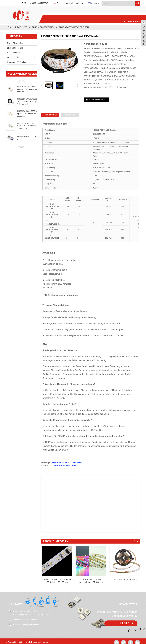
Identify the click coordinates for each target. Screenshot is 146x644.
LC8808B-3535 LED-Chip (27, 138)
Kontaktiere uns (132, 22)
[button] (21, 81)
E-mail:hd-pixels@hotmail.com (70, 3)
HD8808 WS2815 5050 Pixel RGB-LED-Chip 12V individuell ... (27, 126)
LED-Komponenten (15, 48)
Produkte (68, 14)
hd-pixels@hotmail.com (29, 625)
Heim (56, 14)
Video (109, 14)
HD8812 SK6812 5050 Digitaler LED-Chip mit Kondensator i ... (27, 114)
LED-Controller (13, 57)
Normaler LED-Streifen (17, 62)
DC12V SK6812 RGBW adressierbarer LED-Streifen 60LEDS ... (91, 581)
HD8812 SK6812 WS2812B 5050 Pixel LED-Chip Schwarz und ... (27, 101)
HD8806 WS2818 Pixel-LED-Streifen (66, 463)
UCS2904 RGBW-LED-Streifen (63, 466)
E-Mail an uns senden (98, 100)
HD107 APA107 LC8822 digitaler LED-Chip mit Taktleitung (27, 89)
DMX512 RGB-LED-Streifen (125, 580)
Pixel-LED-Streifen (43, 27)
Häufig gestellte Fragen (128, 14)
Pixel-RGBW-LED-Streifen (74, 27)
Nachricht (82, 14)
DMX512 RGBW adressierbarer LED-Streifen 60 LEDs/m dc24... (57, 581)
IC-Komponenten (14, 53)
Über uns (96, 14)
